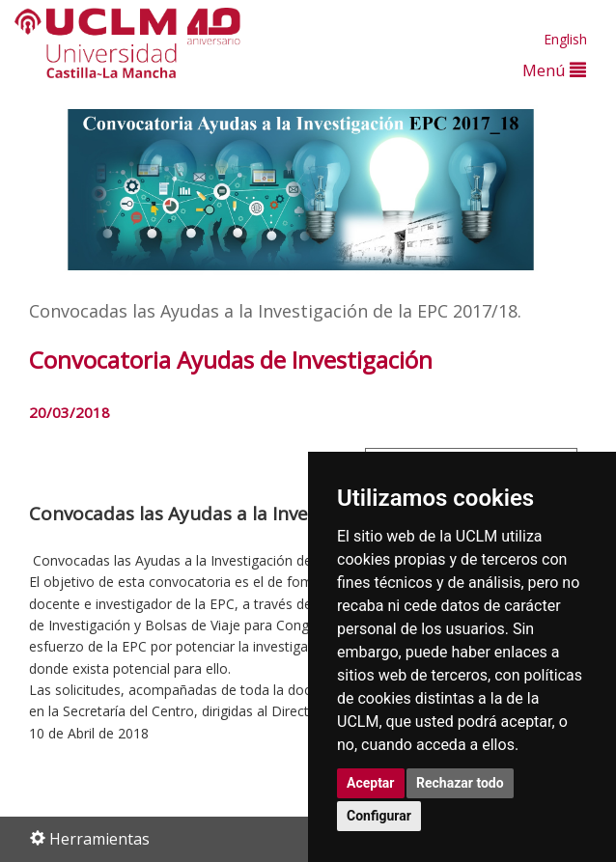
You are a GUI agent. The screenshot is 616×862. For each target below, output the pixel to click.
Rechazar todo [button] (460, 783)
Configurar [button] (379, 816)
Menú (554, 70)
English (565, 39)
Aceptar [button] (371, 783)
